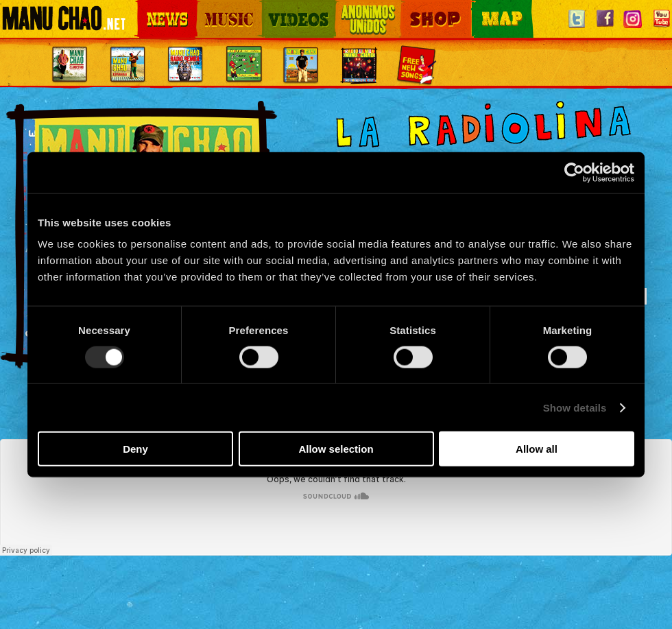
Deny (135, 449)
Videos (274, 7)
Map (480, 7)
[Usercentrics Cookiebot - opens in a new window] (574, 172)
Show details (575, 407)
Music (207, 7)
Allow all (537, 449)
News (147, 7)
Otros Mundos (360, 7)
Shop (410, 7)
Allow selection (336, 449)
